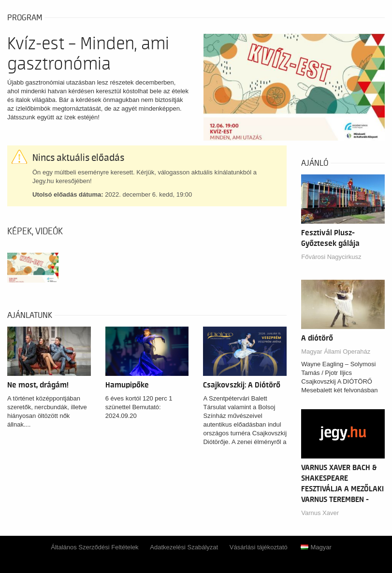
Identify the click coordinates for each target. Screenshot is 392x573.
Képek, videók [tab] (35, 231)
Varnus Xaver (320, 513)
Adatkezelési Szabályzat (184, 547)
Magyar (316, 547)
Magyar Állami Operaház (336, 351)
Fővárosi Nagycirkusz (331, 257)
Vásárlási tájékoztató (259, 547)
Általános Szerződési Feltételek (94, 547)
